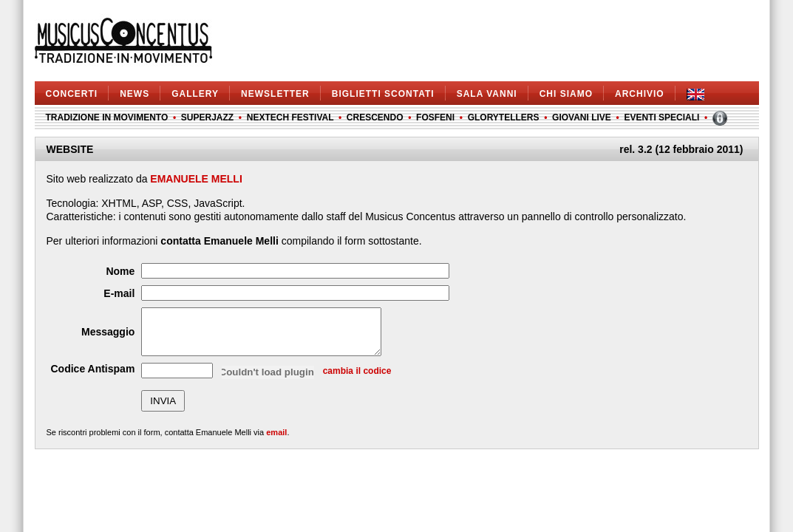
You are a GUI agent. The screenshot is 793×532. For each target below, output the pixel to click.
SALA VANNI (487, 94)
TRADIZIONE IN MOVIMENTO (107, 117)
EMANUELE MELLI (196, 179)
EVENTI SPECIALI (661, 117)
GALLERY (195, 94)
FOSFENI (435, 117)
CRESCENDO (375, 117)
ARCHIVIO (640, 94)
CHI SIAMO (566, 94)
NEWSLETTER (275, 94)
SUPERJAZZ (207, 117)
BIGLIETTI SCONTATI (383, 94)
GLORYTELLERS (504, 117)
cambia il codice (357, 380)
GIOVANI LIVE (582, 117)
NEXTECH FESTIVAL (290, 117)
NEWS (135, 94)
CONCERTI (72, 94)
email (276, 441)
